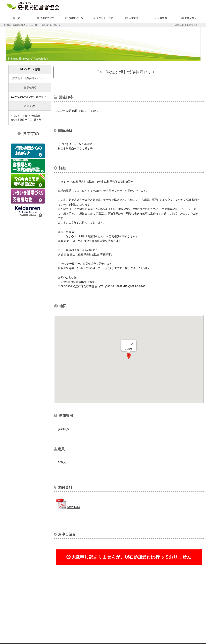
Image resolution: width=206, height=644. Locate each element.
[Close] (132, 344)
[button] (74, 18)
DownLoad (68, 507)
